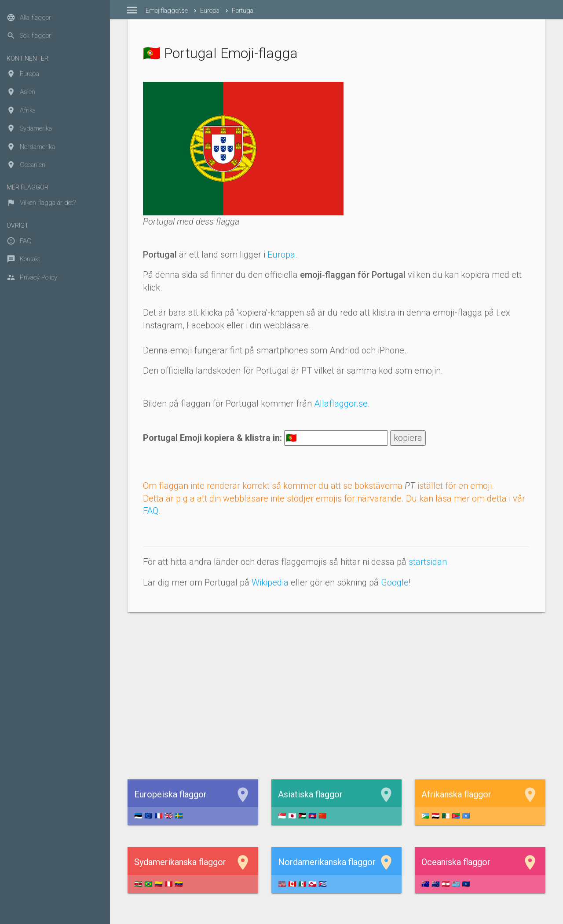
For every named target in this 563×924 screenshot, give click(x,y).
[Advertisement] (336, 696)
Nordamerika (31, 147)
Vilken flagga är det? (41, 203)
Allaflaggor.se (341, 404)
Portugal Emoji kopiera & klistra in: (212, 438)
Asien (21, 92)
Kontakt (23, 259)
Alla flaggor (29, 18)
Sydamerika (29, 128)
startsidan (428, 562)
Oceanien (26, 165)
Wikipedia (270, 582)
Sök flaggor (29, 36)
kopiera (408, 438)
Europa (23, 74)
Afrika (21, 110)
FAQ (19, 241)
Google (395, 582)
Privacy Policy (32, 277)
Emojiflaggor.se (167, 11)
